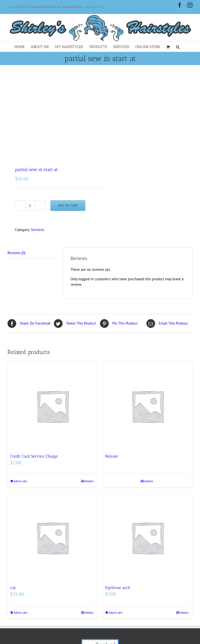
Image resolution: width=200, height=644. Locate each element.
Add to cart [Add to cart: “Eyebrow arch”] (115, 613)
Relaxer (112, 456)
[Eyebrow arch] (148, 538)
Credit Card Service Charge (34, 456)
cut (13, 588)
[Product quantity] (30, 206)
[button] (178, 47)
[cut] (52, 538)
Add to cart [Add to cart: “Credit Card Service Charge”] (20, 481)
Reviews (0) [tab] (16, 253)
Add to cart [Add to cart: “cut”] (20, 613)
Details (89, 481)
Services (38, 230)
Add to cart (68, 205)
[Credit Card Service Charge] (52, 406)
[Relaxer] (148, 406)
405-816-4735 (95, 7)
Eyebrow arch (118, 588)
